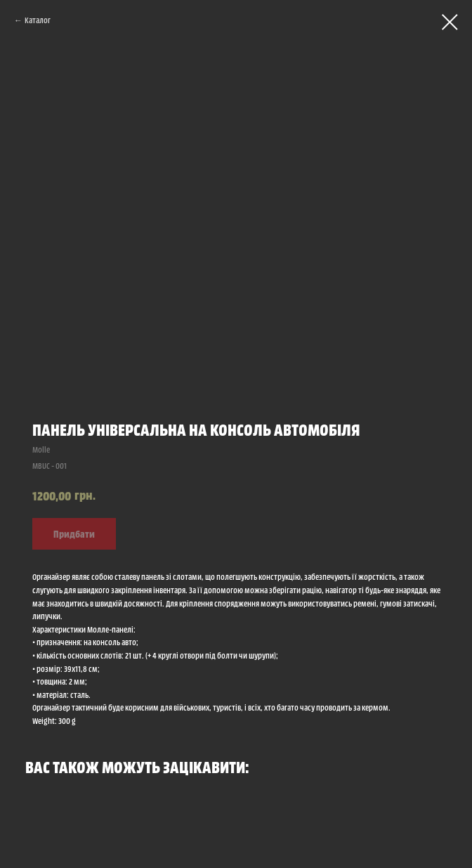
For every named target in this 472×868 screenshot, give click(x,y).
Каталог (38, 20)
